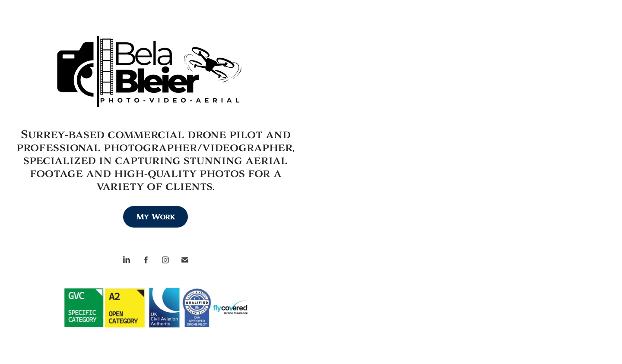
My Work (155, 217)
